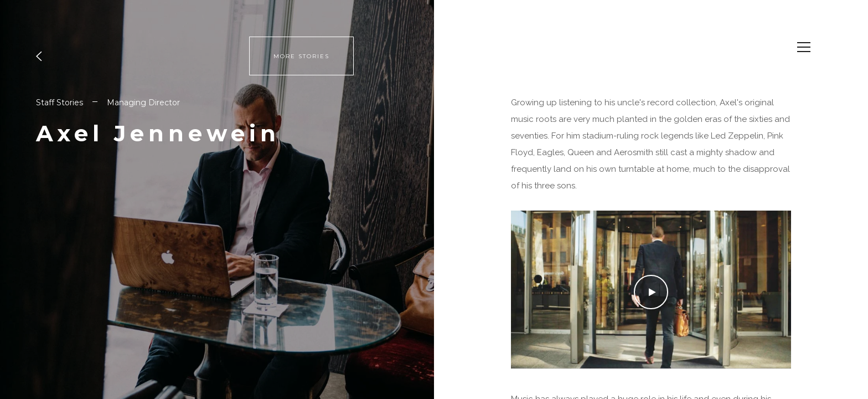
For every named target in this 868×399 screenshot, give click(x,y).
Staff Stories (60, 103)
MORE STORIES (301, 56)
